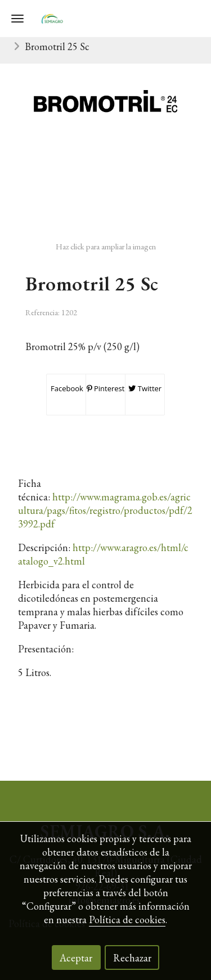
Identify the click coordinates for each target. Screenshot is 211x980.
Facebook (66, 388)
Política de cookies (127, 919)
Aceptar (76, 958)
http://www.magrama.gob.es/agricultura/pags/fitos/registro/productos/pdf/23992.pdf (105, 510)
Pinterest (106, 388)
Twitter (145, 388)
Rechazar (132, 958)
